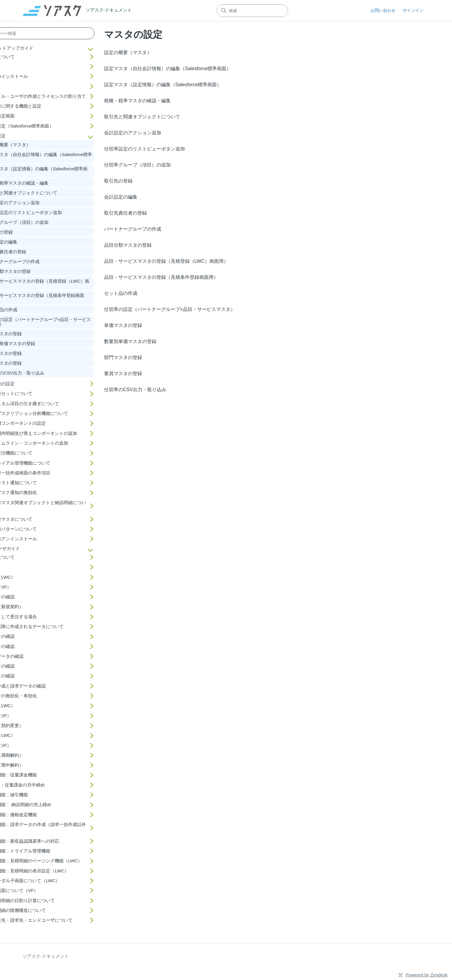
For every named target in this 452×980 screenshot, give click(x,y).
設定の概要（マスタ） (128, 52)
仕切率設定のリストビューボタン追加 (145, 149)
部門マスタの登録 (123, 357)
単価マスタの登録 (123, 325)
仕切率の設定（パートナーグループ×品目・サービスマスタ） (170, 309)
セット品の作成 (121, 293)
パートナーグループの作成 (133, 229)
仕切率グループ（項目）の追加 (137, 165)
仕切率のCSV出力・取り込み (135, 390)
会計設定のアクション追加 (133, 133)
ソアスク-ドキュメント (46, 956)
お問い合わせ (383, 10)
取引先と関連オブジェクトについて (142, 117)
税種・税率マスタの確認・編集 (137, 101)
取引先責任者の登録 (125, 213)
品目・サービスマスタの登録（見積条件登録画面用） (161, 277)
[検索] (252, 11)
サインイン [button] (413, 10)
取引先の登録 (118, 181)
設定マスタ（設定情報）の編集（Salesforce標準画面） (163, 85)
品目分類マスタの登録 (128, 245)
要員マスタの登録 (123, 373)
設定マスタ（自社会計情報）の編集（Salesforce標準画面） (168, 69)
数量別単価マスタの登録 (130, 341)
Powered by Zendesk (427, 975)
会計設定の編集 (121, 197)
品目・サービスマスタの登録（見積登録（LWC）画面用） (166, 261)
